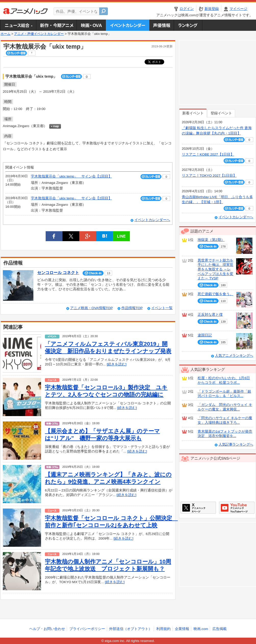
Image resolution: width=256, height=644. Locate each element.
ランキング (188, 25)
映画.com (201, 629)
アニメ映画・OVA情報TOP (91, 308)
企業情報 (182, 629)
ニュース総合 (18, 25)
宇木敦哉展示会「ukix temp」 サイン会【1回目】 (71, 176)
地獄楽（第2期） (211, 240)
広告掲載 (220, 629)
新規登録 (212, 9)
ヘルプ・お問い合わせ (47, 629)
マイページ (238, 9)
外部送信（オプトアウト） (131, 629)
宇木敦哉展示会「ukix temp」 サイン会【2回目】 (71, 198)
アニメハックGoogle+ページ (237, 508)
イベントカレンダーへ (152, 220)
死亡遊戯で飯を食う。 (215, 294)
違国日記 (205, 335)
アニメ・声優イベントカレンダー (128, 25)
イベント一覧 (162, 308)
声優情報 (162, 25)
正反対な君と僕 (210, 315)
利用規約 (163, 629)
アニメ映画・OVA (91, 25)
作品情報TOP (132, 308)
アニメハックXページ (198, 508)
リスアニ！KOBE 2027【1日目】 (208, 154)
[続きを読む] (117, 364)
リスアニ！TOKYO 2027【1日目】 (209, 176)
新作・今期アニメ (56, 25)
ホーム (5, 34)
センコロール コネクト (58, 273)
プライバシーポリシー (87, 629)
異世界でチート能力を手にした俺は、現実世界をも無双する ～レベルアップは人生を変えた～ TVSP (215, 269)
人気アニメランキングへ (234, 356)
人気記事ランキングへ (236, 444)
